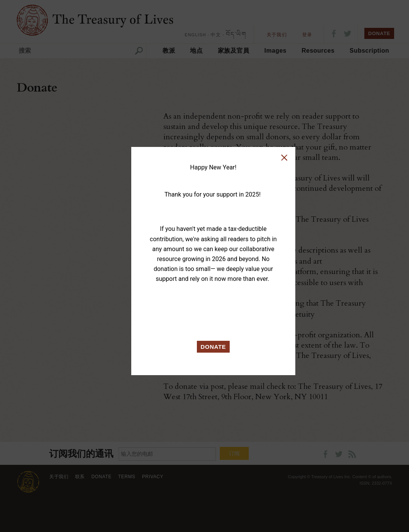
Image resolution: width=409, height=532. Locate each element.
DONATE (213, 347)
